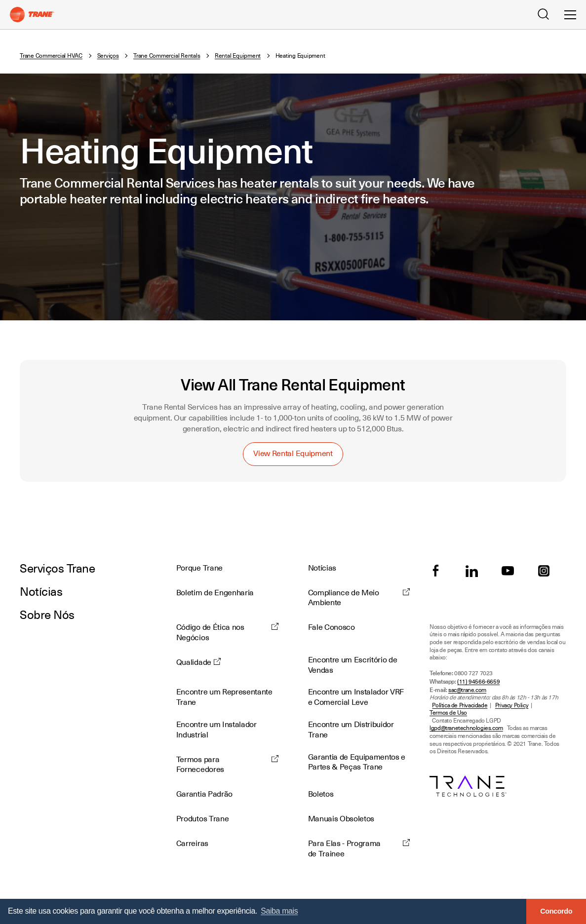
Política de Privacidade (460, 706)
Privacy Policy (512, 706)
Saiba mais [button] (279, 911)
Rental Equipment (238, 56)
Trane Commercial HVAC (51, 56)
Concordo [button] (556, 911)
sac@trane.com (467, 690)
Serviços (108, 56)
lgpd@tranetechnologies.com (466, 728)
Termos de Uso (448, 713)
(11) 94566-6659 (478, 682)
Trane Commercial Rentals (167, 56)
